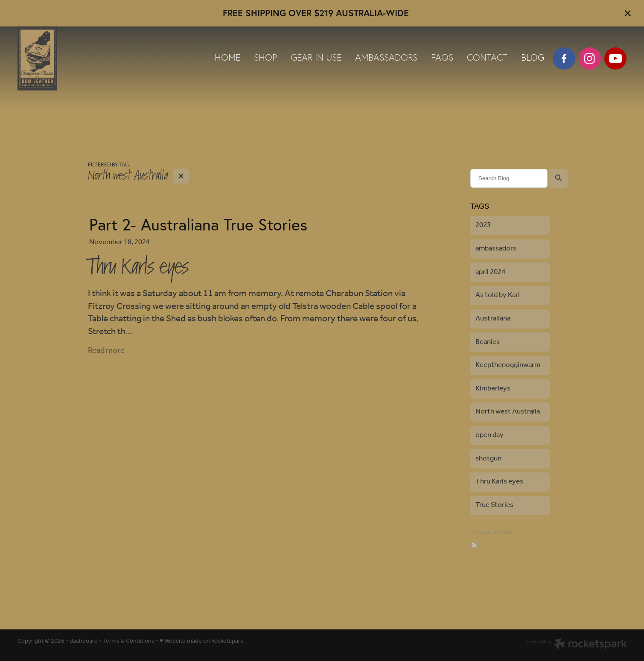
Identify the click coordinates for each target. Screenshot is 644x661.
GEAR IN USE (316, 57)
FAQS (442, 57)
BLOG (533, 57)
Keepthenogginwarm (508, 365)
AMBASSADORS (386, 57)
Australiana (493, 319)
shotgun (488, 459)
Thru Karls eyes (499, 482)
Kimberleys (493, 389)
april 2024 (490, 272)
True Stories (494, 505)
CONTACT (487, 57)
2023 (483, 225)
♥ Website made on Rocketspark (201, 641)
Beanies (488, 342)
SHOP (265, 57)
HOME (227, 57)
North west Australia (508, 412)
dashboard (84, 641)
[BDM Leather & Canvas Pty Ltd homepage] (78, 58)
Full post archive (491, 532)
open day (490, 435)
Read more (106, 351)
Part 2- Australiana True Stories (198, 224)
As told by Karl (498, 295)
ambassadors (496, 249)
